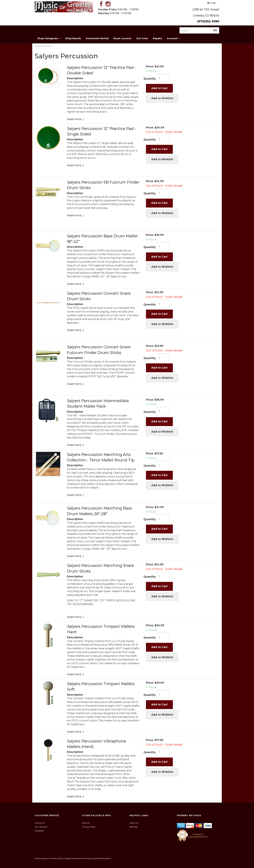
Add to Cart (159, 88)
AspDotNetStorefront (101, 858)
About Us (134, 823)
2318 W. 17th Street (206, 10)
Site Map (133, 827)
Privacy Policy (89, 827)
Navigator (39, 831)
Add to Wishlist (162, 98)
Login (212, 3)
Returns (86, 823)
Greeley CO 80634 (206, 16)
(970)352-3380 (208, 21)
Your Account (41, 827)
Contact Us (40, 823)
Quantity (150, 79)
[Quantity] (163, 78)
